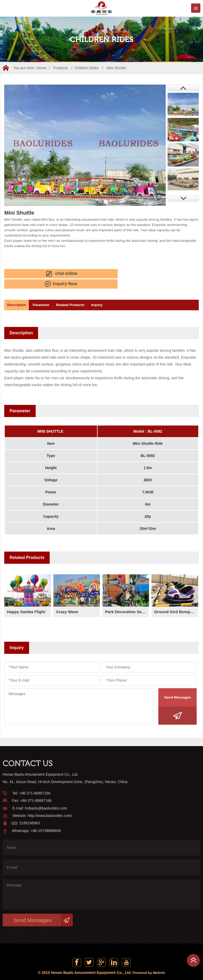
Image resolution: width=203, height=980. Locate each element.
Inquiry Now (71, 273)
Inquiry (114, 293)
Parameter (49, 293)
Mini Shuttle (116, 68)
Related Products (83, 293)
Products (60, 68)
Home (42, 68)
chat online (25, 273)
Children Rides (87, 68)
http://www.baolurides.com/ (50, 804)
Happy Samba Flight (27, 600)
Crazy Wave (68, 600)
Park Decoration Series (127, 600)
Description (19, 293)
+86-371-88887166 (35, 782)
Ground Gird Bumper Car (176, 600)
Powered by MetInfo (149, 963)
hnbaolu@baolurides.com (46, 797)
